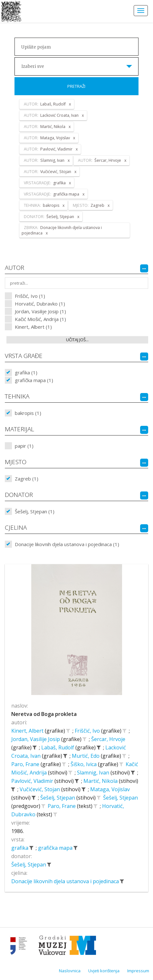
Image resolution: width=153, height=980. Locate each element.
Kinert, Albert (28, 731)
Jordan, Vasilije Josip (36, 739)
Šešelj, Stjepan (58, 798)
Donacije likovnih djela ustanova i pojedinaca (66, 881)
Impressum (138, 971)
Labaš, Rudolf (58, 747)
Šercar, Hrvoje (108, 739)
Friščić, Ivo (88, 731)
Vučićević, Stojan (40, 789)
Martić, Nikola (101, 781)
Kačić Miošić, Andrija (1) (40, 319)
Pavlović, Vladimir (33, 781)
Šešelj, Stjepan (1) (35, 511)
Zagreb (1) (27, 479)
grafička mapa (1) (34, 380)
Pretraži (76, 86)
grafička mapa (56, 848)
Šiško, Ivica (84, 764)
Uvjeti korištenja (104, 971)
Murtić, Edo (86, 756)
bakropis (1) (28, 413)
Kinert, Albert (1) (33, 327)
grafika (20, 848)
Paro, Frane (26, 764)
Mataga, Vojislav (110, 789)
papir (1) (24, 446)
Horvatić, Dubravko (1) (40, 304)
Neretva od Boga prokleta (44, 714)
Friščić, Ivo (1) (30, 296)
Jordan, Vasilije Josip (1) (40, 311)
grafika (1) (26, 372)
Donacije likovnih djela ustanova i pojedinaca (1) (67, 544)
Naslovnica (70, 971)
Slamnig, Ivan (94, 773)
